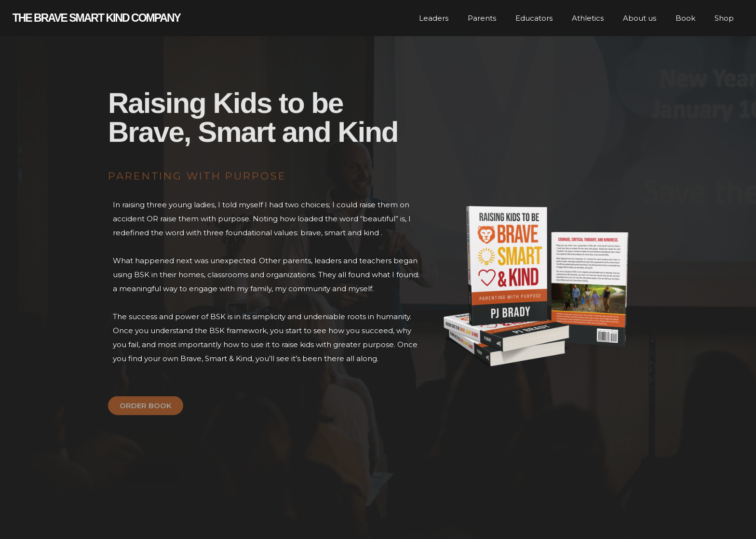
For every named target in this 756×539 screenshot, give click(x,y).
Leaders (434, 18)
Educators (534, 18)
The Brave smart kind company (96, 18)
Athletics (588, 18)
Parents (482, 18)
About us (640, 18)
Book (685, 18)
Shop (724, 18)
